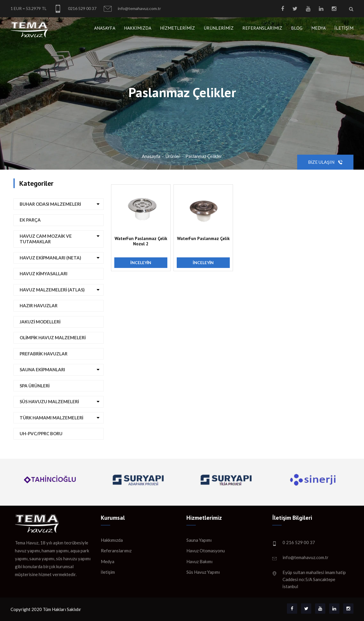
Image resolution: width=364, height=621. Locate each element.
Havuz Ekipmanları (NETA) (50, 258)
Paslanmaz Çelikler (204, 156)
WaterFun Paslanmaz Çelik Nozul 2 (141, 241)
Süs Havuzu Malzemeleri (49, 401)
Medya (318, 28)
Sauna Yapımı (199, 540)
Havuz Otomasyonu (206, 551)
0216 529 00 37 (75, 9)
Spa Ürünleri (35, 386)
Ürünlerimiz (219, 28)
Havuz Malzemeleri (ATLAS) (52, 290)
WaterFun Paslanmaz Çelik (203, 239)
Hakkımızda (138, 28)
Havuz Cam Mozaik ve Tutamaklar (46, 239)
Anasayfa (105, 28)
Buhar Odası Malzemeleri (50, 204)
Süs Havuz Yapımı (203, 572)
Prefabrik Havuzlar (44, 354)
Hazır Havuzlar (39, 306)
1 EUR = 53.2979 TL (29, 8)
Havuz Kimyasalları (44, 274)
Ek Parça (30, 220)
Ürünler (173, 156)
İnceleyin (141, 263)
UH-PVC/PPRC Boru (41, 433)
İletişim (344, 28)
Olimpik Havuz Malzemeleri (53, 338)
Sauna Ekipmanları (42, 369)
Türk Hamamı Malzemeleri (51, 418)
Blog (297, 28)
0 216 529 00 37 (299, 542)
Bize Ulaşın (325, 162)
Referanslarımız (262, 28)
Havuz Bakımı (199, 561)
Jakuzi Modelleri (40, 322)
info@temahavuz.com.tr (132, 9)
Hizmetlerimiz (177, 28)
